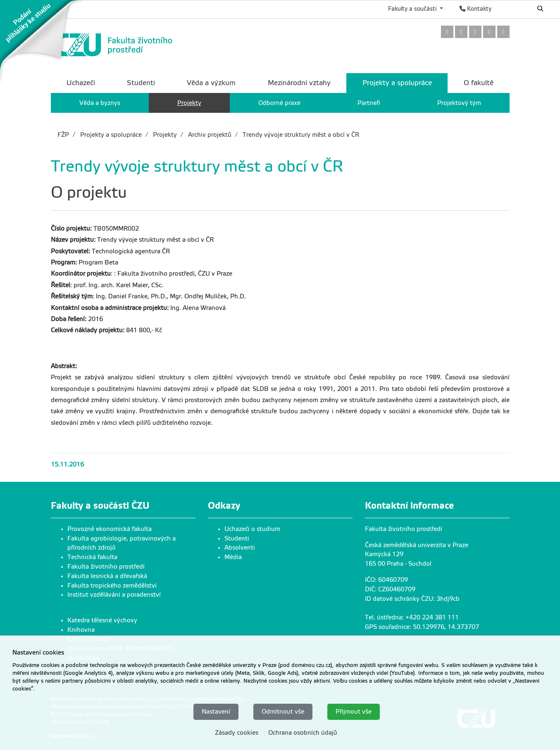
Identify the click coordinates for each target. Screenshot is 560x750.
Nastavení (216, 712)
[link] (41, 41)
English (513, 9)
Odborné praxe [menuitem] (279, 103)
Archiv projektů (209, 135)
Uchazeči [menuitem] (81, 83)
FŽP (63, 135)
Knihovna (81, 630)
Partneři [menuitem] (369, 103)
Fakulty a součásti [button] (413, 9)
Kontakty (475, 9)
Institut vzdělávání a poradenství (114, 595)
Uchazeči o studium (252, 529)
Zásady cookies (237, 733)
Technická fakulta (92, 557)
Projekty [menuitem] (189, 103)
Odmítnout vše (283, 712)
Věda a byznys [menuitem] (100, 103)
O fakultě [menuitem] (479, 83)
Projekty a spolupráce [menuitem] (397, 83)
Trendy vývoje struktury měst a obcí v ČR (300, 135)
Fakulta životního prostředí (106, 567)
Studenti (237, 538)
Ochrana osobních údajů (303, 733)
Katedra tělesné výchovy (102, 620)
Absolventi (240, 548)
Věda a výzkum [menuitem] (211, 83)
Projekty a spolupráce (110, 135)
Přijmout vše (354, 712)
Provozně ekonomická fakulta (110, 529)
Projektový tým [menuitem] (459, 103)
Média (233, 557)
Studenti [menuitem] (141, 83)
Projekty (164, 135)
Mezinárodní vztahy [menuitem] (299, 83)
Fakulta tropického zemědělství (112, 586)
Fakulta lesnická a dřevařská (107, 576)
